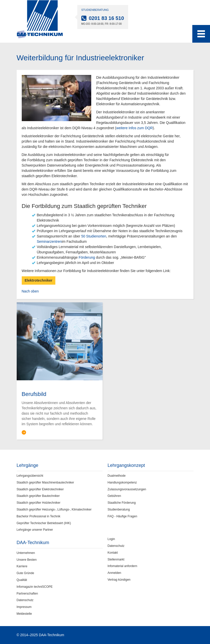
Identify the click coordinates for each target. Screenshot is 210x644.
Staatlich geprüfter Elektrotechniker (40, 489)
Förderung (87, 257)
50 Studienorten (94, 236)
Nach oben (30, 291)
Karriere (22, 566)
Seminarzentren (49, 241)
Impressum (24, 607)
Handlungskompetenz (122, 482)
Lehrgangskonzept (126, 465)
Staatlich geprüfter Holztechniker (39, 503)
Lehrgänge (28, 465)
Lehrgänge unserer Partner (35, 530)
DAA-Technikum (33, 543)
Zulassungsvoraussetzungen (127, 489)
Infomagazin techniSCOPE (35, 587)
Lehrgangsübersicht (30, 476)
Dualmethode (117, 476)
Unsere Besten (27, 560)
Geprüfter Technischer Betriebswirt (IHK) (44, 523)
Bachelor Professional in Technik (39, 516)
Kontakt (113, 553)
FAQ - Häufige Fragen (122, 516)
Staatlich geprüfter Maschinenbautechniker (45, 482)
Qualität (22, 580)
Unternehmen (26, 553)
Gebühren (114, 496)
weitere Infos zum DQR (135, 128)
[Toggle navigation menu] (201, 34)
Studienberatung (119, 509)
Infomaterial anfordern (122, 566)
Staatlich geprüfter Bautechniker (38, 496)
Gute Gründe (25, 573)
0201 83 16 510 (107, 18)
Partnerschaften (27, 594)
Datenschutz (25, 600)
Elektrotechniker (39, 280)
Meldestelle (24, 614)
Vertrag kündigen (119, 580)
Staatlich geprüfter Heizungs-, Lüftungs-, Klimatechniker (54, 509)
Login (111, 539)
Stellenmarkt (116, 559)
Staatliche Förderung (122, 503)
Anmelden (114, 573)
